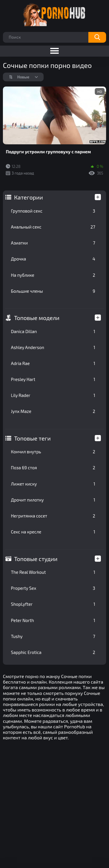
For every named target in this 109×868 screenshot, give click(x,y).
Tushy (53, 636)
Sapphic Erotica (53, 652)
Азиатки (53, 243)
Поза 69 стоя (53, 468)
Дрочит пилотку (53, 500)
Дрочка (53, 259)
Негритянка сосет (53, 516)
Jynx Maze (53, 411)
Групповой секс (53, 211)
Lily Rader (53, 395)
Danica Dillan (53, 331)
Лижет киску (53, 484)
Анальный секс (53, 227)
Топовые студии (36, 559)
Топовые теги (33, 438)
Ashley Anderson (53, 347)
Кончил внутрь (53, 452)
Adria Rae (53, 363)
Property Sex (53, 588)
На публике (53, 275)
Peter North (53, 620)
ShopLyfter (53, 604)
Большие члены (53, 291)
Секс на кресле (53, 532)
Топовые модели (37, 318)
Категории (29, 197)
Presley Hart (53, 379)
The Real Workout (53, 572)
